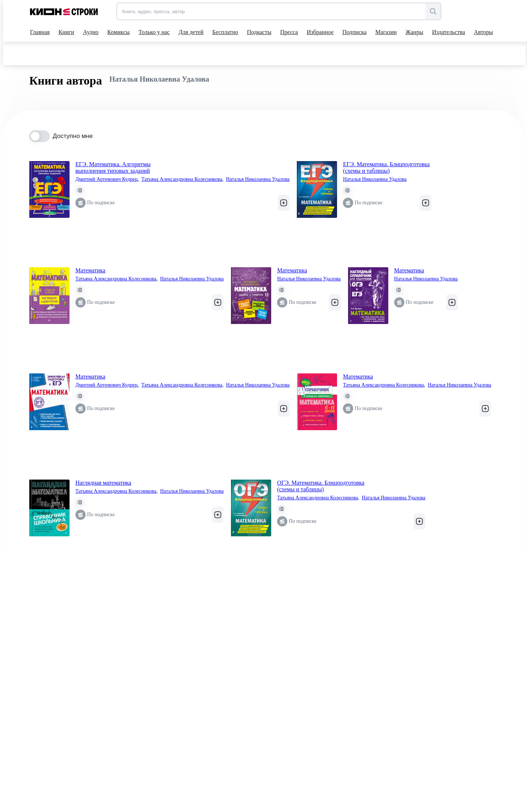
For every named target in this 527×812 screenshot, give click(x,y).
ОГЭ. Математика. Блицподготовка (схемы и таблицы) (321, 486)
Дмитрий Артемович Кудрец (107, 179)
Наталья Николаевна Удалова (258, 179)
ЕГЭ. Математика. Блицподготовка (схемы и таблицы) (386, 167)
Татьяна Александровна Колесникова (182, 179)
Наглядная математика (103, 483)
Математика (90, 270)
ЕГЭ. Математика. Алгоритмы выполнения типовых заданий (113, 167)
